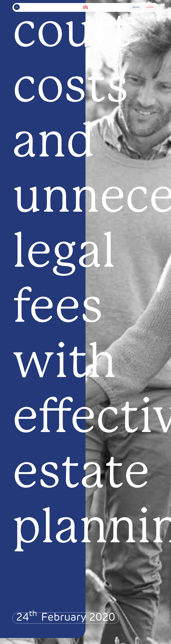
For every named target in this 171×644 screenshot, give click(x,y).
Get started (150, 7)
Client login (136, 7)
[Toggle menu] (17, 7)
